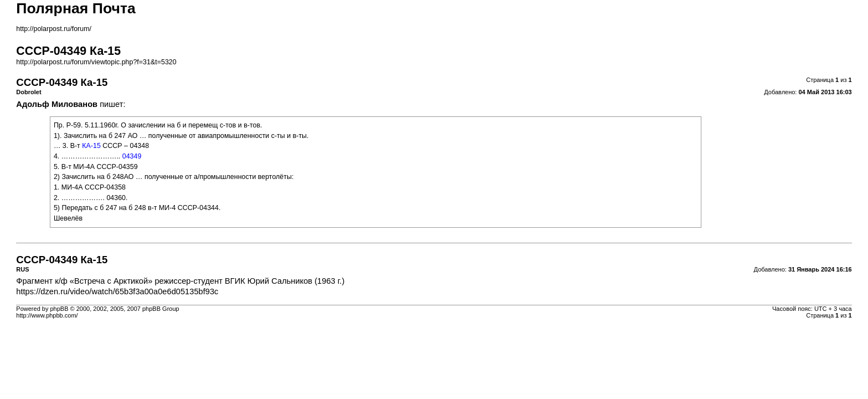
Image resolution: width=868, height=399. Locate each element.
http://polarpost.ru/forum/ (54, 29)
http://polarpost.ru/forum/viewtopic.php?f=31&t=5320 (96, 62)
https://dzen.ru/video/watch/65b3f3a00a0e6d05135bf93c (117, 291)
